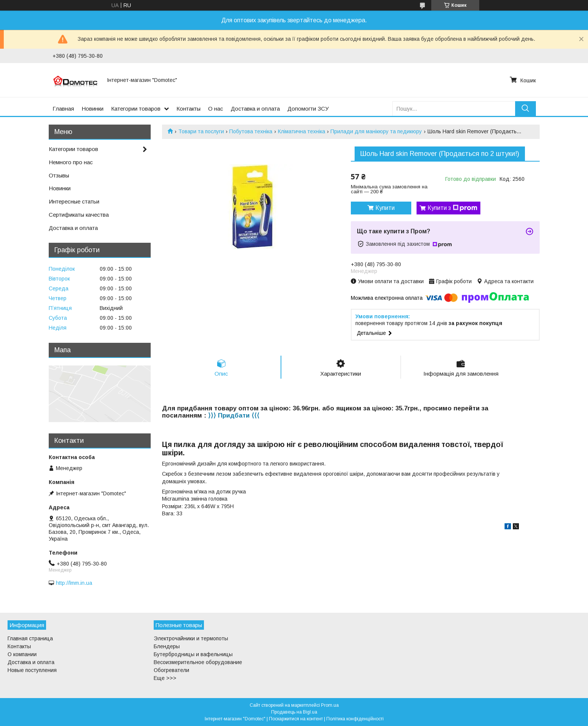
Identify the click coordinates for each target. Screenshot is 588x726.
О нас (216, 109)
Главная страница (30, 638)
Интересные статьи (74, 201)
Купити (385, 208)
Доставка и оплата (255, 109)
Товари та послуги (201, 131)
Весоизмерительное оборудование (198, 662)
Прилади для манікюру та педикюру (376, 131)
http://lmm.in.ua (74, 583)
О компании (22, 654)
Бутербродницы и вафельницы (193, 654)
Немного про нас (71, 162)
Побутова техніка (251, 131)
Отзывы (59, 175)
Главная (63, 109)
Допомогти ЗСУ (308, 109)
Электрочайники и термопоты (191, 638)
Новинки (93, 109)
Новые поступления (32, 670)
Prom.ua (330, 705)
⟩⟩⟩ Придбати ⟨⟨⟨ (234, 415)
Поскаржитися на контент (296, 719)
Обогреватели (171, 670)
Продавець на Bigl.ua (294, 712)
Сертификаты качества (79, 215)
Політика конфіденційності (355, 719)
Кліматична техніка (302, 131)
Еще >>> (165, 678)
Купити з (452, 208)
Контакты (188, 109)
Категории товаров (136, 109)
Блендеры (167, 646)
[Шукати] (525, 109)
